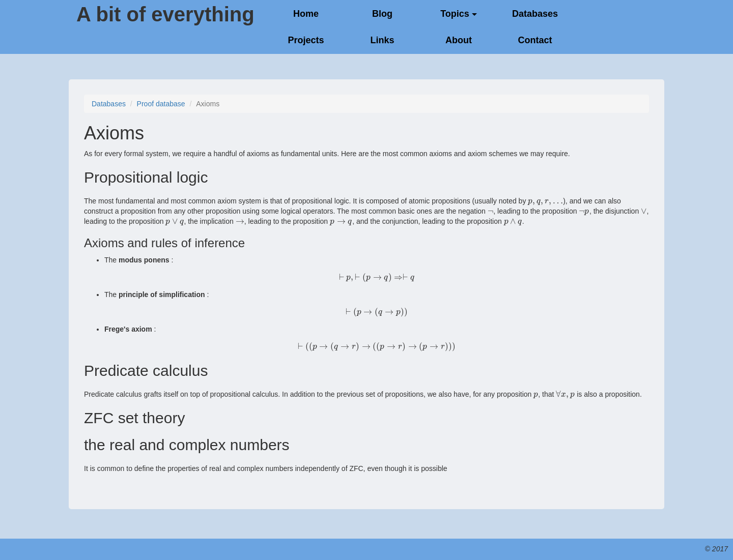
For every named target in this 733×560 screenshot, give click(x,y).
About (459, 40)
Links (382, 40)
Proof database (161, 104)
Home (306, 14)
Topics (459, 14)
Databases (535, 14)
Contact (535, 40)
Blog (382, 14)
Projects (306, 40)
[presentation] (545, 201)
